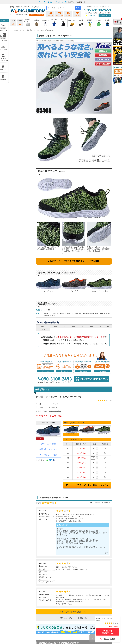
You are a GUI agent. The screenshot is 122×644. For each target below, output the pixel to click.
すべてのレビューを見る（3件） (74, 612)
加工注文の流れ (50, 444)
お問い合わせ (105, 15)
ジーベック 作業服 (54, 41)
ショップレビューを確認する (74, 618)
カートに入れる (88, 485)
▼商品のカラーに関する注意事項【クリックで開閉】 (74, 261)
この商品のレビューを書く (101, 503)
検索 (78, 8)
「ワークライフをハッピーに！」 (50, 2)
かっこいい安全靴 (69, 41)
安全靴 (62, 41)
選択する (108, 632)
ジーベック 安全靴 (44, 41)
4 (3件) (110, 401)
